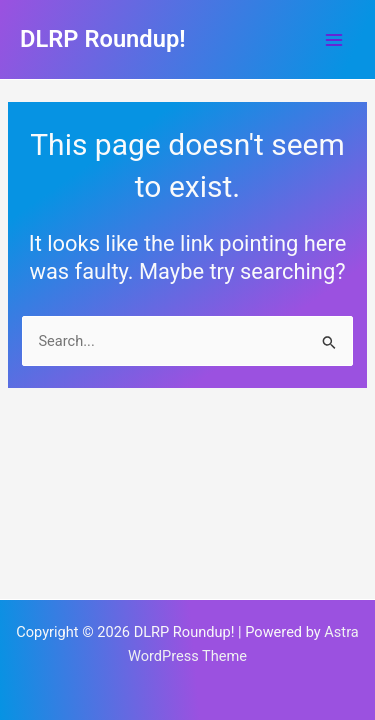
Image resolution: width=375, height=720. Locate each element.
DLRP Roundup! (103, 39)
